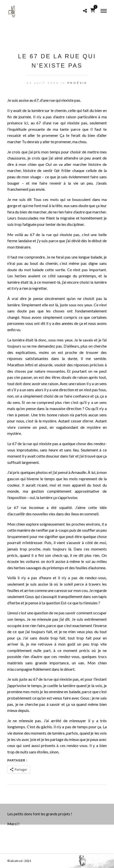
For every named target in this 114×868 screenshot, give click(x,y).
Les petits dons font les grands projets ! (40, 814)
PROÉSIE (77, 83)
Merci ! (13, 824)
